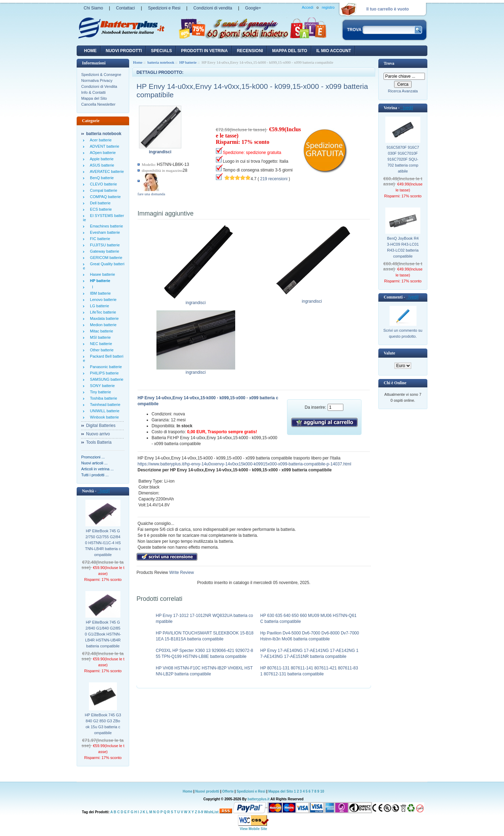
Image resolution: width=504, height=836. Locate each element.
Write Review (181, 572)
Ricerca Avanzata (403, 91)
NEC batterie (100, 344)
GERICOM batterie (105, 258)
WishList (211, 812)
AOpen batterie (102, 153)
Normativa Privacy (97, 80)
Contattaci (125, 8)
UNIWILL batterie (104, 411)
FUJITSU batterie (104, 245)
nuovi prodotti (124, 51)
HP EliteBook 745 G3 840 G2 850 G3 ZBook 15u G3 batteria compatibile (103, 724)
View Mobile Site (253, 829)
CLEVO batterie (102, 184)
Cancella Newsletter (98, 104)
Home (90, 51)
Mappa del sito (289, 51)
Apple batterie (101, 159)
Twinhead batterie (104, 405)
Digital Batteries (101, 426)
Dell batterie (99, 203)
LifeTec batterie (102, 312)
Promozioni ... (93, 457)
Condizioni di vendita (213, 8)
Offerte (229, 791)
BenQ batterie (101, 178)
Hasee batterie (101, 274)
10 (322, 791)
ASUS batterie (101, 165)
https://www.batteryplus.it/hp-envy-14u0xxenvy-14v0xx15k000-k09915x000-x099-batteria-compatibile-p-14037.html (244, 464)
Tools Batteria (99, 442)
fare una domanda (151, 194)
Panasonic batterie (105, 367)
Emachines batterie (105, 226)
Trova (389, 63)
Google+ (253, 8)
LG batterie (99, 306)
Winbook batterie (103, 417)
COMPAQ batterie (104, 197)
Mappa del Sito (94, 98)
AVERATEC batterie (106, 171)
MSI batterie (99, 337)
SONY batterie (101, 386)
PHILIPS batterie (103, 373)
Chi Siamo (93, 8)
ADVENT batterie (104, 146)
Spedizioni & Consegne (101, 75)
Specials (161, 51)
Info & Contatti (93, 92)
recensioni (250, 51)
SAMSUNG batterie (106, 379)
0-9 (201, 812)
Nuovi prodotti (207, 791)
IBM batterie (99, 293)
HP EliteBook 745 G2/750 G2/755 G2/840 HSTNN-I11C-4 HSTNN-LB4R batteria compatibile (103, 543)
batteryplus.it (259, 799)
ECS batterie (100, 209)
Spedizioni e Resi (164, 8)
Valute (389, 353)
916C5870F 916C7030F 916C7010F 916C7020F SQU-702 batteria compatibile (403, 159)
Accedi (307, 7)
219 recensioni (274, 179)
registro (328, 7)
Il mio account (334, 51)
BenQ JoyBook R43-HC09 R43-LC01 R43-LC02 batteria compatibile (403, 247)
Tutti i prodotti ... (95, 475)
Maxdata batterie (103, 318)
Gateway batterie (103, 251)
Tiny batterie (99, 392)
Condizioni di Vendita (99, 86)
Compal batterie (103, 190)
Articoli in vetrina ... (97, 469)
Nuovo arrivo (98, 434)
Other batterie (101, 350)
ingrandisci (196, 301)
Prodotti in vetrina (204, 51)
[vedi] (103, 491)
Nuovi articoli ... (94, 463)
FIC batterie (99, 239)
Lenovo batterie (102, 300)
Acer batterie (100, 140)
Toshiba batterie (103, 398)
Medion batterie (102, 325)
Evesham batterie (104, 232)
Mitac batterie (100, 331)
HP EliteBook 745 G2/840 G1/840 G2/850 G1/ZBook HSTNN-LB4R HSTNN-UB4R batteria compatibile (103, 634)
